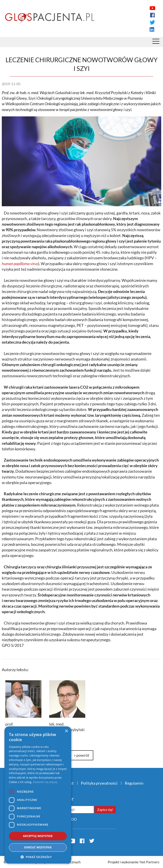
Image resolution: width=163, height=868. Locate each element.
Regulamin (134, 783)
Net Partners (150, 862)
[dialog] (38, 795)
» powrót (82, 755)
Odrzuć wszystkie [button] (38, 847)
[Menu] (156, 42)
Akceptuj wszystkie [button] (38, 836)
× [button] (66, 731)
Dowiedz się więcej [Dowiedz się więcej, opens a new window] (45, 782)
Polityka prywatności (99, 783)
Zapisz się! (105, 809)
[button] (38, 857)
